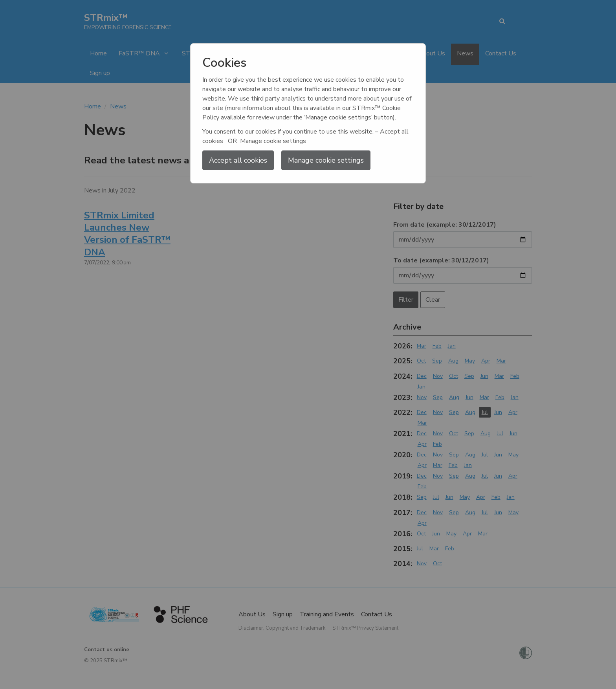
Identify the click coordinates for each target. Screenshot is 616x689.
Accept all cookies (238, 160)
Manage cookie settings (326, 160)
